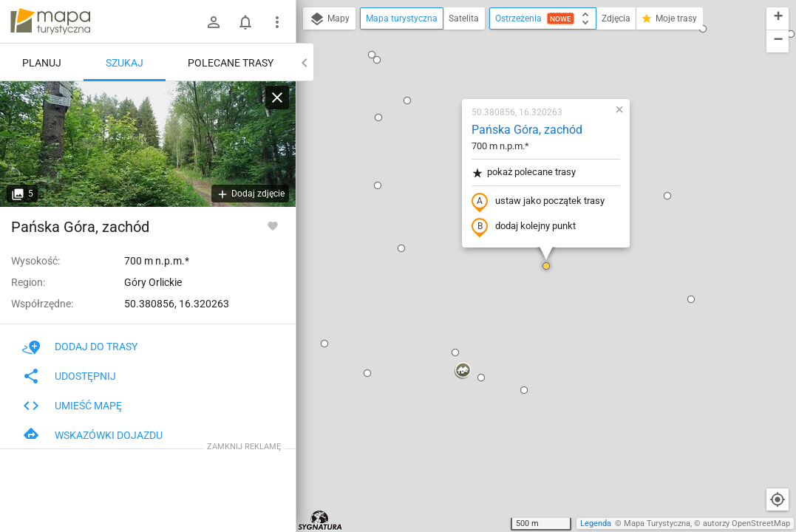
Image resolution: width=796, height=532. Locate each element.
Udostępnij (69, 376)
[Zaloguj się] (214, 22)
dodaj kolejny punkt (524, 227)
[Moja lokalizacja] (778, 499)
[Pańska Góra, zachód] (148, 144)
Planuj (42, 63)
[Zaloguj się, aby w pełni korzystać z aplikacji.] (273, 225)
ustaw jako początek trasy (538, 202)
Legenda (596, 524)
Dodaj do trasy (80, 347)
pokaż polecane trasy (524, 173)
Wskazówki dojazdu (92, 435)
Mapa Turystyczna (657, 524)
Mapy (329, 19)
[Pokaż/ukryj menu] (277, 22)
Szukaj (125, 63)
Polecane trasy (231, 63)
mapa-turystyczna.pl (50, 21)
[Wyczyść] (277, 98)
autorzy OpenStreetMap (746, 524)
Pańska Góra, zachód (527, 130)
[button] (372, 55)
